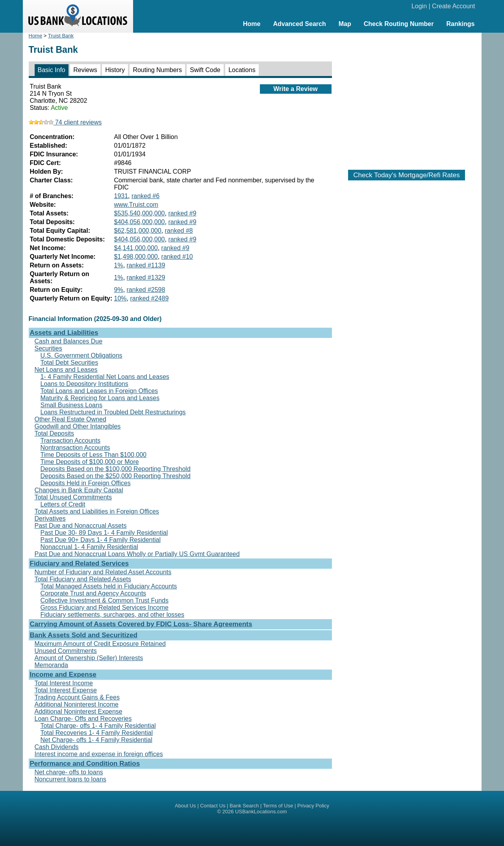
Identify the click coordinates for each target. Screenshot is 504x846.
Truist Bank (61, 36)
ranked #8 (179, 231)
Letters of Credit (63, 504)
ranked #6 (145, 196)
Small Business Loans (71, 405)
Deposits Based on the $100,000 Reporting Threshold (116, 469)
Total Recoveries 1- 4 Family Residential (97, 733)
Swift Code (205, 70)
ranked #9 (182, 213)
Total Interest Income (64, 683)
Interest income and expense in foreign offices (99, 754)
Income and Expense (63, 674)
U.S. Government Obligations (82, 355)
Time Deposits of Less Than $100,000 (94, 455)
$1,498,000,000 (136, 257)
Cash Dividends (57, 747)
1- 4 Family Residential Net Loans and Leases (105, 377)
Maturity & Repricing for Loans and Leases (100, 398)
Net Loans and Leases (66, 370)
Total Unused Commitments (73, 497)
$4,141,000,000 (136, 248)
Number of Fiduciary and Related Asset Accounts (103, 572)
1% (119, 265)
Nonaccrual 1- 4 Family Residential (89, 547)
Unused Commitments (66, 651)
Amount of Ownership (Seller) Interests (89, 658)
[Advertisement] (407, 97)
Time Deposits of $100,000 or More (90, 462)
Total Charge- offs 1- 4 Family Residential (98, 726)
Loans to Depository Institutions (84, 384)
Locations (242, 70)
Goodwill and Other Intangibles (78, 426)
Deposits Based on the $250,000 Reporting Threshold (116, 476)
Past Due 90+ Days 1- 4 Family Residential (101, 540)
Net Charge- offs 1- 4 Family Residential (96, 740)
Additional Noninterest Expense (79, 711)
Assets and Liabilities (64, 333)
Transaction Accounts (70, 441)
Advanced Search (299, 24)
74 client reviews (65, 122)
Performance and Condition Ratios (85, 763)
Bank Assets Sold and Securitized (84, 635)
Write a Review (296, 89)
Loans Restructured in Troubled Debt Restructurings (113, 412)
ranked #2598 (146, 290)
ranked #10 (177, 257)
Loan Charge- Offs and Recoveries (83, 719)
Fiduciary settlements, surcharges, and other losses (113, 615)
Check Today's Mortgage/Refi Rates (406, 175)
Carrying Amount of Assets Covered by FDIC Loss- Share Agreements (141, 624)
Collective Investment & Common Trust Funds (105, 600)
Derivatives (50, 519)
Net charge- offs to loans (69, 772)
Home (252, 24)
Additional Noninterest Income (77, 704)
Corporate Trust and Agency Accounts (94, 593)
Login (419, 6)
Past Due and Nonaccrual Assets (81, 526)
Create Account (453, 6)
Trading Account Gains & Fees (77, 697)
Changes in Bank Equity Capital (79, 490)
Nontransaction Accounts (75, 448)
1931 (121, 196)
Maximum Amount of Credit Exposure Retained (100, 644)
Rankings (460, 24)
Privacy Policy (313, 806)
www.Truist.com (136, 205)
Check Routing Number (399, 24)
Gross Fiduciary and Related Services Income (105, 608)
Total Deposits (55, 433)
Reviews (85, 70)
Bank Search (244, 806)
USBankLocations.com (261, 812)
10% (120, 298)
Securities (48, 348)
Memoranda (51, 665)
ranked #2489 (149, 298)
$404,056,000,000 (140, 222)
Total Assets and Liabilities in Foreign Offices (97, 511)
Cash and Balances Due (69, 341)
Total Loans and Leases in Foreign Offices (99, 391)
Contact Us (213, 806)
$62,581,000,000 (138, 231)
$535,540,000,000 (140, 213)
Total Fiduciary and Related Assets (83, 579)
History (115, 70)
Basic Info (52, 70)
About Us (185, 806)
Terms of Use (278, 806)
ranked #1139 (146, 265)
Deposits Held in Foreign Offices (86, 483)
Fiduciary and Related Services (79, 563)
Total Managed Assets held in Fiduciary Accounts (109, 586)
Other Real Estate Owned (70, 419)
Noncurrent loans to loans (70, 779)
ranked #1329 (146, 277)
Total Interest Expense (66, 690)
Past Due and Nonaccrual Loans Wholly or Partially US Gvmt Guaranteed (137, 554)
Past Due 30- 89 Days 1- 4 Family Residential (104, 533)
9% (119, 290)
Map (345, 24)
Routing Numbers (157, 70)
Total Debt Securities (69, 363)
